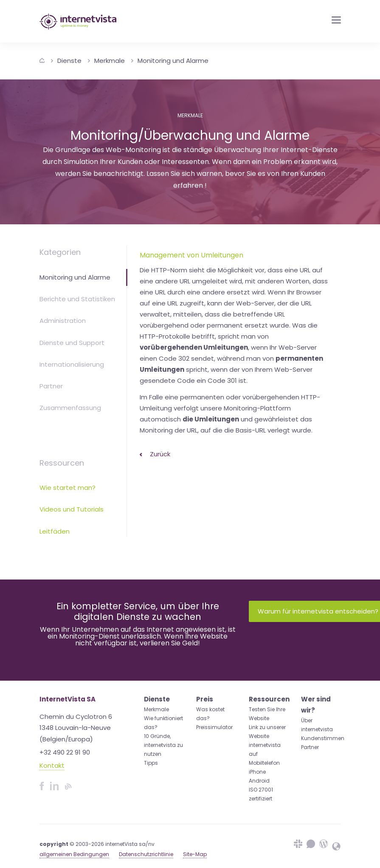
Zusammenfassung (70, 408)
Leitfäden (55, 531)
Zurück (155, 454)
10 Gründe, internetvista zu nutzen (163, 745)
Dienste (69, 61)
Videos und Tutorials (72, 509)
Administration (63, 321)
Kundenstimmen (323, 738)
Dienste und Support (72, 343)
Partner (51, 386)
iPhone (257, 772)
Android (259, 781)
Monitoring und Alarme (173, 61)
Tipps (151, 763)
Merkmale (110, 61)
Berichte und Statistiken (77, 299)
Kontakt (52, 765)
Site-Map (195, 854)
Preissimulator (214, 727)
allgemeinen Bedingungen (74, 854)
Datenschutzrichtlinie (146, 854)
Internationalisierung (72, 364)
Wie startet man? (68, 488)
